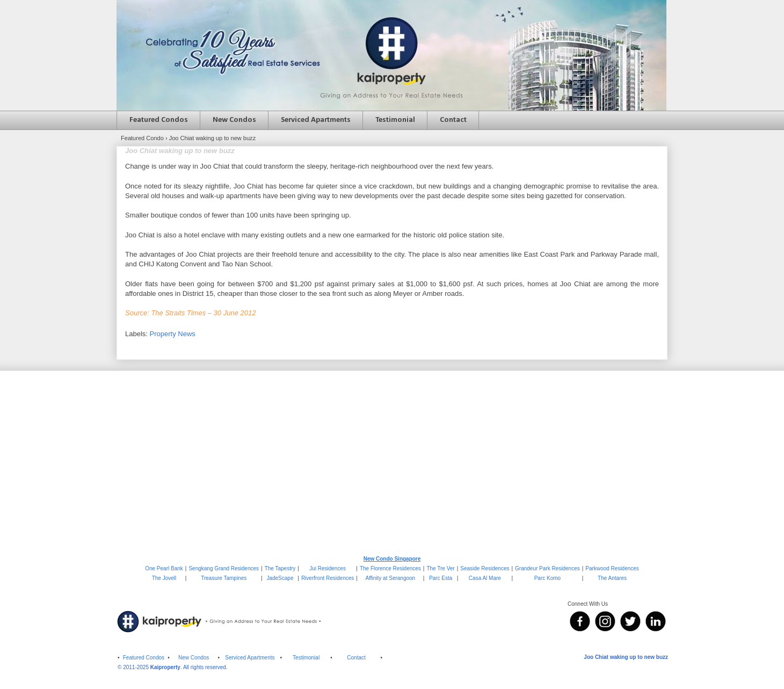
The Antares (612, 578)
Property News (173, 334)
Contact (453, 120)
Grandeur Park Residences (547, 568)
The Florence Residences (390, 568)
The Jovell (164, 578)
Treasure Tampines (224, 578)
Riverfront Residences (328, 578)
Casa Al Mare (485, 578)
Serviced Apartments (316, 120)
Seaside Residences (485, 568)
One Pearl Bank (164, 568)
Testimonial (395, 120)
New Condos (234, 120)
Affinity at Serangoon (391, 578)
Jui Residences (328, 568)
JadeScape (280, 578)
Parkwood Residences (612, 568)
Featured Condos (159, 120)
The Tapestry (280, 568)
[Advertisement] (392, 462)
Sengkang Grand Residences (224, 568)
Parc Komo (547, 578)
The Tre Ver (440, 568)
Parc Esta (441, 578)
